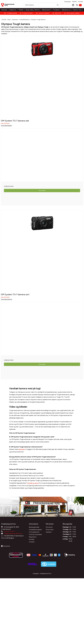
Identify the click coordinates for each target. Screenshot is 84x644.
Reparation (33, 539)
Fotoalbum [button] (57, 10)
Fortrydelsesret (34, 534)
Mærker (74, 2)
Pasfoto (75, 10)
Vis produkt (42, 192)
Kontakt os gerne (33, 486)
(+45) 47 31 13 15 (9, 533)
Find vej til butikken (35, 537)
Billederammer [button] (47, 10)
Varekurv (49, 534)
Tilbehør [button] (22, 10)
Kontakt (80, 2)
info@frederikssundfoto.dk (13, 536)
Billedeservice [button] (67, 10)
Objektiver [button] (14, 10)
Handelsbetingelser (35, 532)
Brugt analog (30, 10)
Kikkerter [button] (38, 10)
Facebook (6, 548)
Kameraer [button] (5, 10)
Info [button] (81, 10)
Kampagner (68, 2)
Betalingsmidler (34, 529)
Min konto (49, 529)
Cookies (32, 544)
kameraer (22, 452)
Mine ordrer (50, 532)
